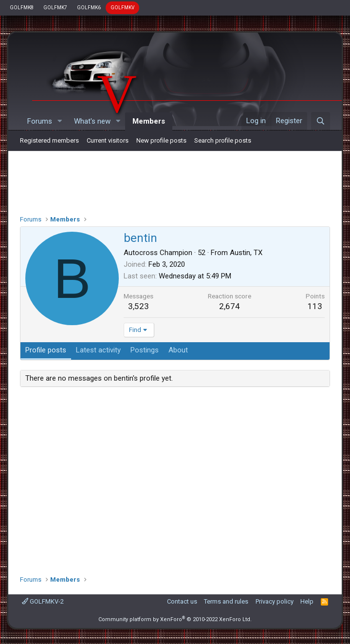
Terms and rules (226, 601)
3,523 (138, 306)
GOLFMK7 (55, 8)
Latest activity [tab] (98, 350)
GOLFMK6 (89, 8)
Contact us (182, 601)
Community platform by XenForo (175, 619)
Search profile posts (223, 140)
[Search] (321, 121)
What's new (92, 121)
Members (149, 121)
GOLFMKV (122, 8)
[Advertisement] (175, 181)
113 (315, 306)
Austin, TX (246, 253)
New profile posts (161, 140)
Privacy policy (275, 601)
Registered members (49, 140)
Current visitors (108, 140)
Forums (40, 121)
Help (307, 601)
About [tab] (178, 350)
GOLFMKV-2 (43, 601)
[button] (60, 121)
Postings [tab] (145, 350)
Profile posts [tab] (46, 350)
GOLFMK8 (22, 8)
